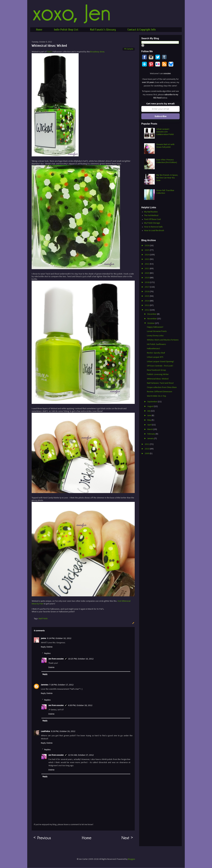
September (153, 402)
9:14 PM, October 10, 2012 (59, 638)
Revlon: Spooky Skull (156, 353)
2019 (147, 278)
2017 (147, 287)
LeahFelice (45, 731)
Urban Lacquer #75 (155, 357)
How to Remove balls (153, 227)
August (151, 406)
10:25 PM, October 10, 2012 (81, 659)
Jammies (45, 685)
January (151, 439)
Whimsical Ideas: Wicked (158, 379)
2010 (147, 449)
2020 (147, 273)
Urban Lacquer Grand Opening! (160, 362)
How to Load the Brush (154, 231)
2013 (147, 305)
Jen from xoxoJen (56, 659)
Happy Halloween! (155, 327)
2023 (147, 259)
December (152, 314)
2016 (147, 292)
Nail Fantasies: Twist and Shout (160, 383)
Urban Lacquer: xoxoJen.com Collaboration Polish (165, 132)
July (149, 411)
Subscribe (161, 116)
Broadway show (97, 52)
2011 (147, 444)
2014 (147, 301)
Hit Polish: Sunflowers (156, 344)
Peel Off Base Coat (152, 219)
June (150, 416)
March (150, 429)
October (151, 323)
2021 (147, 269)
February (151, 434)
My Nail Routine (151, 212)
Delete (50, 647)
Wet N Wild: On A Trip (156, 396)
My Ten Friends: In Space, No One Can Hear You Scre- (167, 178)
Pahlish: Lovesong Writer (158, 374)
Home (39, 30)
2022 (147, 264)
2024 (147, 255)
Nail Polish (43, 619)
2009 (147, 454)
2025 (147, 250)
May (150, 420)
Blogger (131, 859)
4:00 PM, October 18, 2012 (80, 705)
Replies (47, 653)
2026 (147, 246)
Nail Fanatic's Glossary (103, 30)
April (150, 425)
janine (44, 638)
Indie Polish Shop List (66, 30)
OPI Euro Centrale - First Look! (160, 366)
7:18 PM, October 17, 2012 (61, 685)
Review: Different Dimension (160, 392)
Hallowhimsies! (154, 349)
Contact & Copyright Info (142, 30)
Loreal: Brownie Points (157, 331)
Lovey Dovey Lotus (155, 336)
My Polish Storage (152, 223)
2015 (147, 296)
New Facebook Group (156, 370)
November (152, 319)
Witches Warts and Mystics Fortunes (163, 340)
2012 (147, 310)
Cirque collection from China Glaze (162, 387)
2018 (147, 282)
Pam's (50, 52)
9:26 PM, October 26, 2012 (63, 731)
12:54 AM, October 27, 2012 (81, 755)
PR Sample (129, 49)
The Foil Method (151, 216)
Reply (43, 647)
